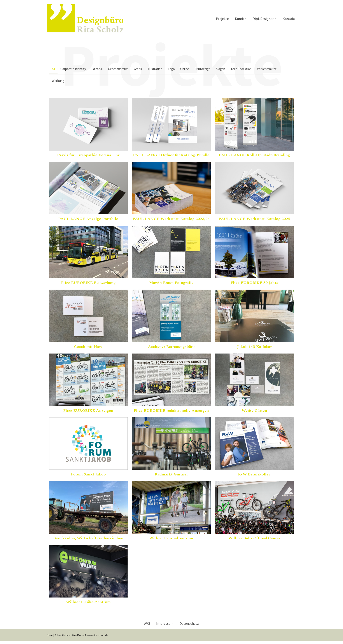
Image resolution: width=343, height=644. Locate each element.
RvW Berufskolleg (254, 477)
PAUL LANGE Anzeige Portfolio (88, 221)
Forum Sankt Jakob (88, 477)
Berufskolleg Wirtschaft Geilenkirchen (88, 541)
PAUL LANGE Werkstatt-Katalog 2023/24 (171, 221)
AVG (146, 626)
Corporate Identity (75, 69)
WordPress (78, 638)
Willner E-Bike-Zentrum (88, 604)
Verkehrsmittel (280, 69)
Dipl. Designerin (263, 18)
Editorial (100, 69)
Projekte (219, 18)
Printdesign (212, 69)
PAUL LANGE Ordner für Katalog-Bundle (171, 157)
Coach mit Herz (88, 349)
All (54, 69)
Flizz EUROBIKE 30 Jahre (254, 285)
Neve (50, 638)
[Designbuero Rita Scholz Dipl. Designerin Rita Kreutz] (85, 18)
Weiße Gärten (254, 413)
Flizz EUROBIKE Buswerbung (88, 285)
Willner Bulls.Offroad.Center (254, 541)
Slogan (231, 69)
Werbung (59, 82)
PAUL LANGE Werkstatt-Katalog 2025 (254, 221)
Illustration (161, 69)
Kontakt (289, 18)
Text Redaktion (252, 69)
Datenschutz (190, 626)
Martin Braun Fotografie (171, 285)
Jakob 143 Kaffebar (254, 349)
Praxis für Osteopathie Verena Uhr (88, 157)
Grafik (143, 69)
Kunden (238, 18)
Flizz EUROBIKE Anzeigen (88, 413)
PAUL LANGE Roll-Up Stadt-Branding (254, 157)
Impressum (164, 626)
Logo (178, 69)
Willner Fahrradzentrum (171, 541)
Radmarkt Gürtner (171, 477)
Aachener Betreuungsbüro (171, 349)
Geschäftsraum (122, 69)
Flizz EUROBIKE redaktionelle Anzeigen (171, 413)
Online (193, 69)
